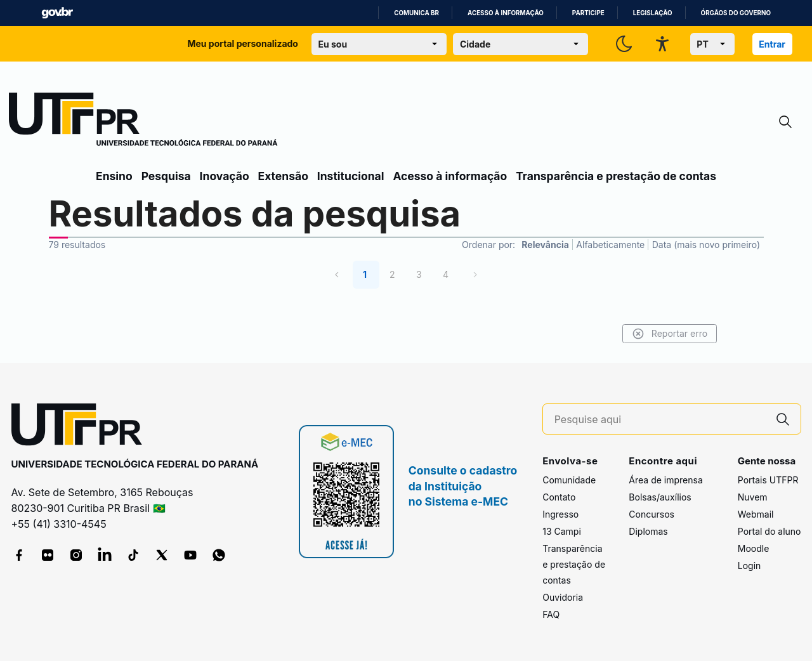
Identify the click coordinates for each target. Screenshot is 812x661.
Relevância (545, 245)
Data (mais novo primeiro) (706, 245)
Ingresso (560, 514)
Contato (559, 497)
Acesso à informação (506, 13)
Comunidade (569, 480)
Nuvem (753, 497)
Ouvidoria (563, 597)
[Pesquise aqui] (660, 420)
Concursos (652, 514)
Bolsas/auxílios (660, 497)
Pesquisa (166, 176)
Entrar (772, 44)
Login (750, 566)
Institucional (351, 176)
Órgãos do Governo (736, 13)
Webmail (756, 514)
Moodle (754, 548)
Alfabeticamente (610, 245)
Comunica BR (416, 13)
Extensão (283, 176)
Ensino (114, 176)
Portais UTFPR (768, 480)
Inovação (225, 176)
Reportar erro (668, 334)
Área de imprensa (665, 480)
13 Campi (562, 531)
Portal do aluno (769, 531)
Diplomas (648, 531)
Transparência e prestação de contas (616, 176)
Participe (588, 13)
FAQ (551, 614)
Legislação (653, 13)
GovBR (57, 13)
